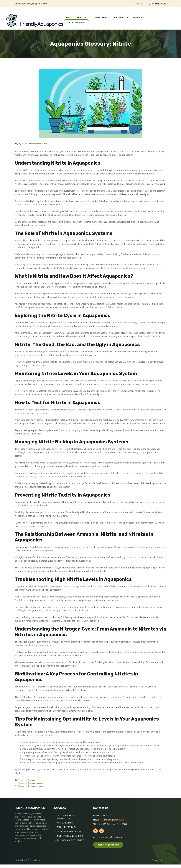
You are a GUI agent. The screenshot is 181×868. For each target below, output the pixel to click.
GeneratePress (34, 860)
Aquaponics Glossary (26, 780)
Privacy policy (158, 860)
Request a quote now (108, 845)
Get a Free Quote (76, 22)
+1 (101, 815)
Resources (141, 17)
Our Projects (121, 17)
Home (69, 17)
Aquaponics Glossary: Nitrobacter (32, 786)
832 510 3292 (160, 4)
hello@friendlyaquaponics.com (32, 4)
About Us (85, 17)
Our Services (102, 17)
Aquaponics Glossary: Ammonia (31, 783)
